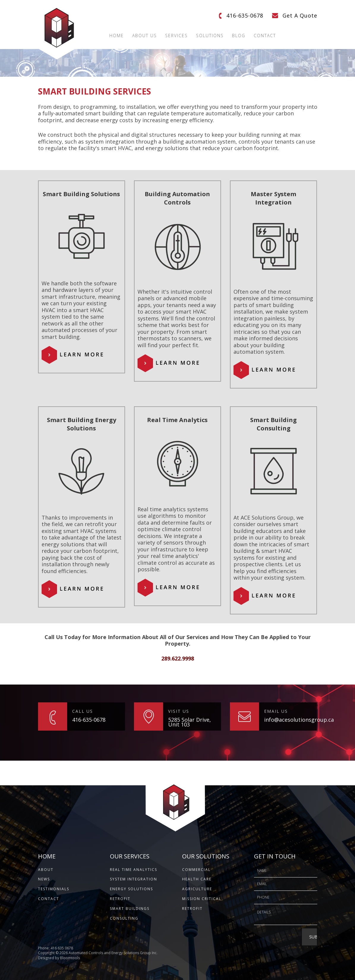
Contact (265, 36)
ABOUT (46, 870)
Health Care (197, 879)
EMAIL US (276, 711)
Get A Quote (300, 16)
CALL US (83, 711)
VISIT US (179, 711)
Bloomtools (70, 963)
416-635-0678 (245, 16)
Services (176, 36)
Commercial (196, 870)
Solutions (210, 36)
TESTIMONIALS (54, 889)
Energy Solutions (131, 889)
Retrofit (120, 899)
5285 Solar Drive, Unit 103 (190, 722)
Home (117, 36)
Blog (239, 36)
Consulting (124, 918)
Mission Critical (202, 899)
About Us (145, 36)
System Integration (134, 879)
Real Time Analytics (134, 870)
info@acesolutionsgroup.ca (291, 720)
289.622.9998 (178, 658)
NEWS (44, 879)
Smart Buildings (130, 909)
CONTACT (49, 899)
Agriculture (197, 889)
